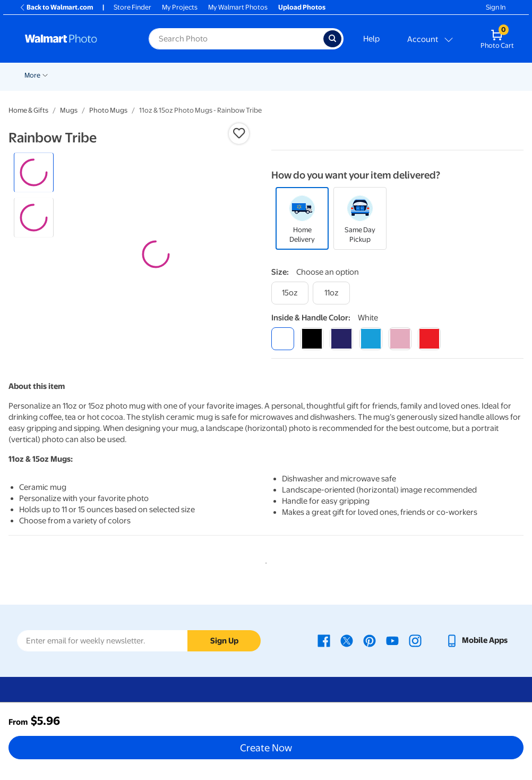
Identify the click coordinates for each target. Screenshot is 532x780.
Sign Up (224, 641)
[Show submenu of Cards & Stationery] (286, 74)
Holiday (119, 75)
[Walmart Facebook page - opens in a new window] (324, 640)
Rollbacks (36, 75)
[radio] (34, 172)
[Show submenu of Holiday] (136, 74)
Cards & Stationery (253, 75)
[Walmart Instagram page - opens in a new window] (415, 640)
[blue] (341, 339)
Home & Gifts (28, 110)
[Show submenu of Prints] (211, 74)
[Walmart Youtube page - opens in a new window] (392, 640)
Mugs (69, 110)
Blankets (424, 75)
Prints (198, 75)
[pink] (400, 339)
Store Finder (132, 7)
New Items (79, 75)
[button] (239, 133)
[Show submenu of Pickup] (175, 74)
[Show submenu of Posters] (328, 74)
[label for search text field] (236, 39)
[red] (429, 339)
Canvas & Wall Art (367, 75)
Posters (311, 75)
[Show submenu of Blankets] (442, 74)
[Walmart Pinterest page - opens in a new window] (370, 640)
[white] (283, 339)
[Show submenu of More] (476, 74)
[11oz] (331, 293)
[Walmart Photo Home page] (75, 39)
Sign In (496, 7)
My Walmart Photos (238, 7)
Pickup (160, 75)
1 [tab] (264, 561)
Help (371, 39)
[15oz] (290, 293)
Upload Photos (302, 7)
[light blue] (371, 339)
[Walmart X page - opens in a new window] (347, 640)
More (464, 75)
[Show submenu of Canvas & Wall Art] (398, 74)
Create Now (266, 748)
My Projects (180, 7)
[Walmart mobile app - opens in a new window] (477, 640)
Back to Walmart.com (56, 7)
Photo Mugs (108, 110)
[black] (312, 339)
